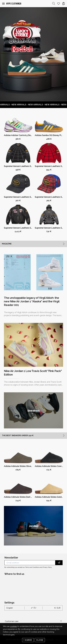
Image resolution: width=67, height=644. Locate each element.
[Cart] (64, 4)
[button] (3, 4)
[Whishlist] (59, 4)
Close (40, 640)
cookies (13, 626)
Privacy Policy (47, 567)
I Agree (28, 640)
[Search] (54, 4)
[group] (33, 410)
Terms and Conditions (32, 567)
